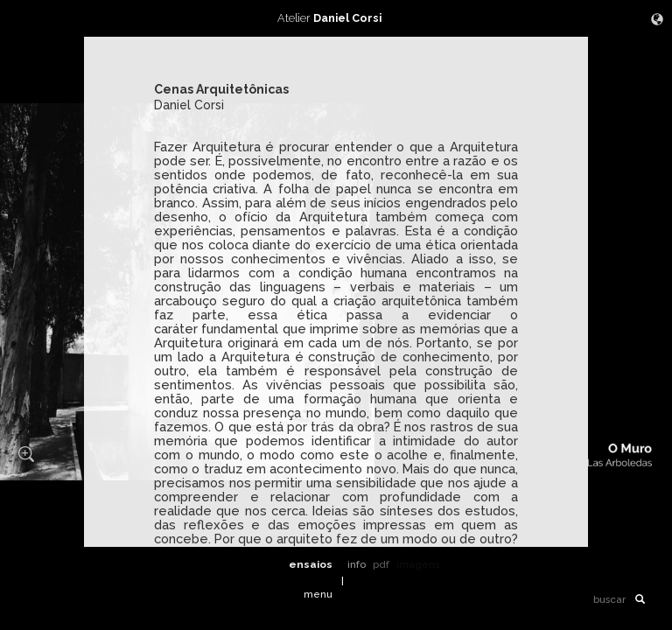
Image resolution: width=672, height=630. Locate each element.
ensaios (311, 564)
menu (318, 594)
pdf (381, 564)
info (357, 564)
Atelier (336, 18)
